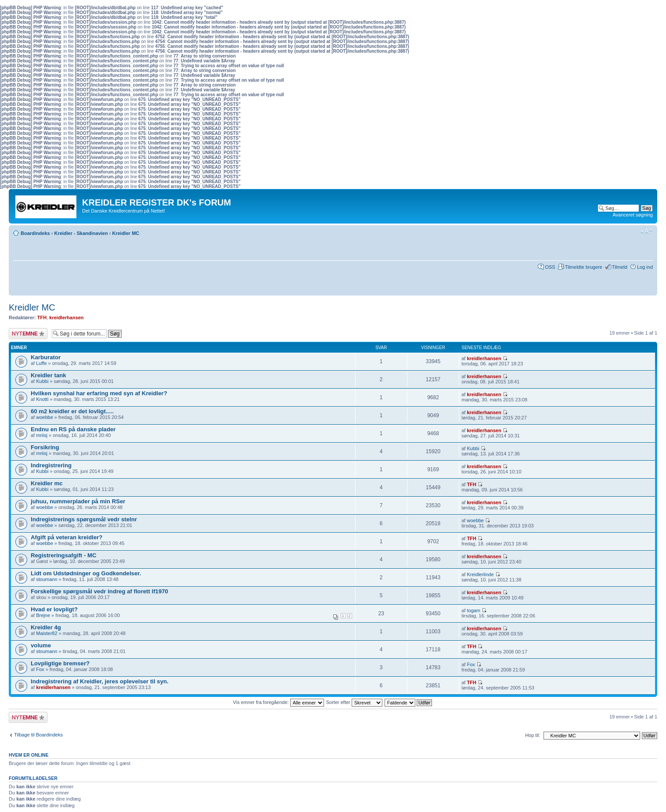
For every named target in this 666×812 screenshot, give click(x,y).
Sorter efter (354, 702)
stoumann (47, 579)
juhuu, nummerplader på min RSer (78, 501)
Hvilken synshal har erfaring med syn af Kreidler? (99, 393)
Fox (40, 669)
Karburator (46, 357)
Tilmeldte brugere (584, 267)
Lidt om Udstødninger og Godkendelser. (86, 573)
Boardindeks (35, 233)
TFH (42, 318)
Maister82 (47, 633)
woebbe (45, 417)
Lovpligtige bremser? (60, 663)
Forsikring (45, 447)
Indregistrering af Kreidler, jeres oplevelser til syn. (100, 681)
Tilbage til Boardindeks (38, 735)
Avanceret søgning (633, 215)
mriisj (42, 435)
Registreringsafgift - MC (63, 555)
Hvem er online (29, 755)
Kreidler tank (49, 375)
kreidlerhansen (66, 318)
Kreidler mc (47, 483)
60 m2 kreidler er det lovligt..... (72, 411)
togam (473, 610)
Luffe (41, 363)
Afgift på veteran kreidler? (67, 537)
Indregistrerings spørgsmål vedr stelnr (84, 519)
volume (41, 645)
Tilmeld (620, 267)
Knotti (42, 399)
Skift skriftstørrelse (646, 231)
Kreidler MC (126, 233)
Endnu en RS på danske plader (73, 429)
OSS (550, 267)
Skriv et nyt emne (28, 334)
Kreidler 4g (46, 627)
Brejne (43, 615)
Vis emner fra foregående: (279, 702)
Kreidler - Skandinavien (81, 233)
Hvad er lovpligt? (54, 609)
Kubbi (42, 381)
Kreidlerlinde (480, 574)
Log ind (645, 267)
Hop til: (533, 735)
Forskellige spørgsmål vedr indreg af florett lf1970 (99, 591)
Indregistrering (51, 465)
